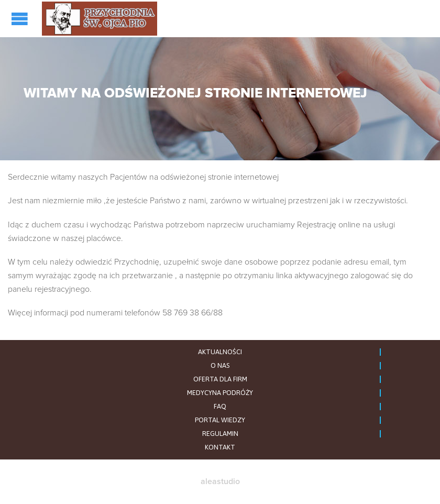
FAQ (220, 406)
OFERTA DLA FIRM (220, 379)
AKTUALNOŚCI (220, 352)
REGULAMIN (220, 434)
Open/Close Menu (21, 19)
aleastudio (220, 481)
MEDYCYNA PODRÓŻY (220, 393)
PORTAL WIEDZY (220, 420)
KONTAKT (220, 447)
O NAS (220, 365)
